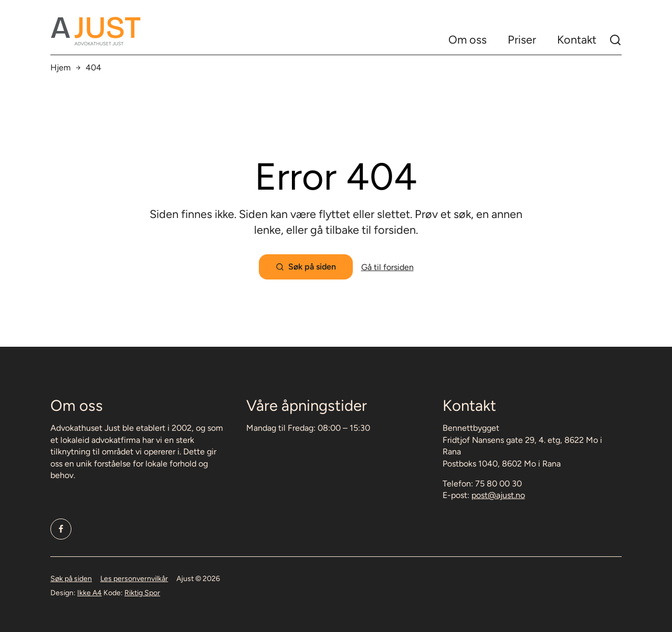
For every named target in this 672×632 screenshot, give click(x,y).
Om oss (468, 40)
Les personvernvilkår (134, 579)
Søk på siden (71, 579)
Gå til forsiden (387, 267)
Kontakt (577, 40)
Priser (522, 40)
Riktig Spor (142, 593)
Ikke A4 (90, 593)
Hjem (61, 68)
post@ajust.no (498, 495)
